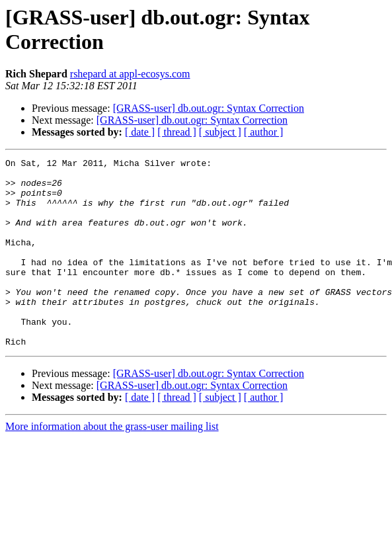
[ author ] (264, 132)
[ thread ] (177, 132)
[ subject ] (220, 132)
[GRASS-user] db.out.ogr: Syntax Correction (209, 108)
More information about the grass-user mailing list (112, 464)
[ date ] (140, 132)
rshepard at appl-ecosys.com (130, 74)
